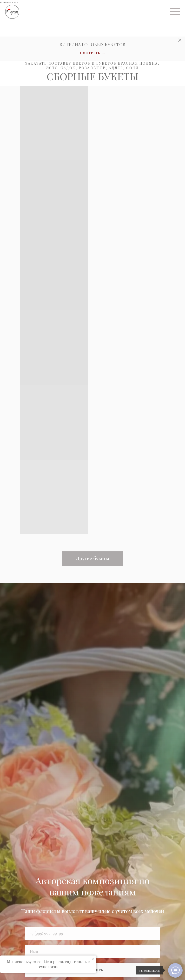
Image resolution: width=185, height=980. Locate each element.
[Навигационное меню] (175, 12)
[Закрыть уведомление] (93, 959)
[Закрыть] (180, 40)
